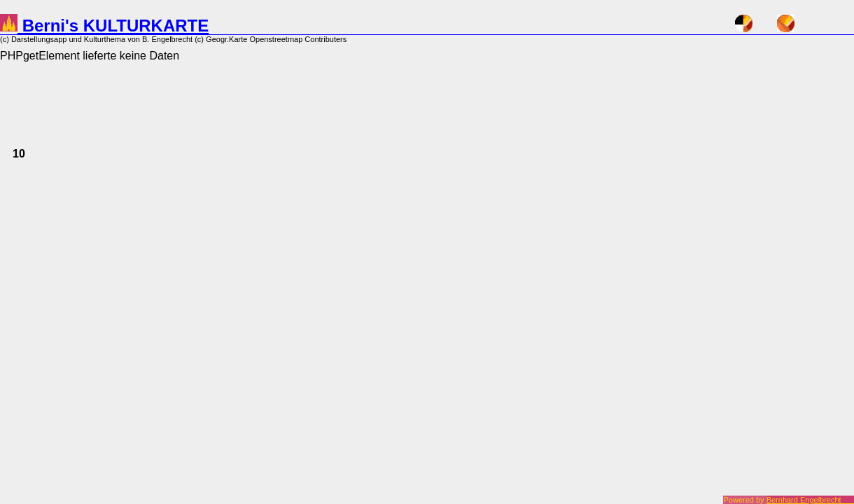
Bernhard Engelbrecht (810, 500)
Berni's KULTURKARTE (104, 26)
